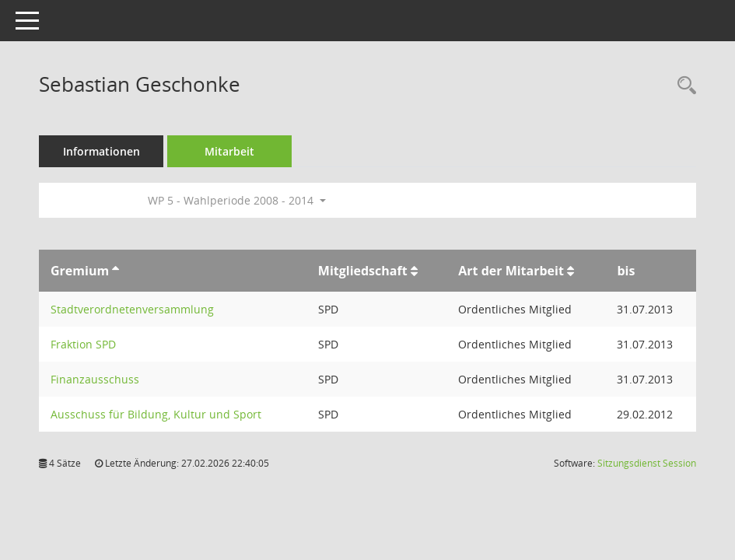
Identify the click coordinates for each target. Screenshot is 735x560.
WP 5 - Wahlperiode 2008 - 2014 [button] (237, 200)
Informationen (101, 151)
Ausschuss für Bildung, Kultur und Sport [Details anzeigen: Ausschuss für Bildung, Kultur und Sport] (156, 414)
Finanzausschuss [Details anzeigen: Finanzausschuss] (95, 379)
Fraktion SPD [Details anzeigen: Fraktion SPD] (83, 344)
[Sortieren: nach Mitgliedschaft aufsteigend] (414, 271)
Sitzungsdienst (647, 463)
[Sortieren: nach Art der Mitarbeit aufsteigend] (570, 271)
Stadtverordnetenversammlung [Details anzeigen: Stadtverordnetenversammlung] (132, 309)
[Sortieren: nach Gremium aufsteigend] (115, 271)
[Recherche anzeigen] (683, 86)
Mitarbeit (229, 151)
